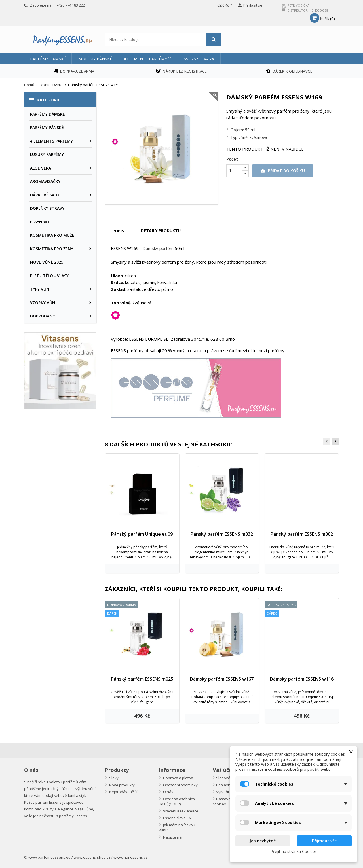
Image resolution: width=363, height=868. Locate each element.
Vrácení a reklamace (180, 811)
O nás (168, 792)
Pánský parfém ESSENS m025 (142, 679)
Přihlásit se (226, 785)
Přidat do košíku (283, 171)
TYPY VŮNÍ (40, 289)
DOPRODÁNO (43, 316)
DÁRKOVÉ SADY (45, 195)
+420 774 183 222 (71, 5)
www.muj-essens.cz (130, 857)
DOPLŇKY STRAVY (47, 208)
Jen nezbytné (263, 841)
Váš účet (224, 770)
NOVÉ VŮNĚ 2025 (47, 262)
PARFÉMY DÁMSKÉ (48, 59)
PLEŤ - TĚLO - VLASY (49, 276)
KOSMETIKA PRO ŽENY (52, 249)
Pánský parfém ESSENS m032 (222, 534)
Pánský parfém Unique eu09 (142, 534)
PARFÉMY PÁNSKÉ (95, 59)
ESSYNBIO (40, 222)
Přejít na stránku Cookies (294, 851)
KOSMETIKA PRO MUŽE (52, 235)
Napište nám (173, 837)
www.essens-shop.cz (92, 857)
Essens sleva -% (198, 59)
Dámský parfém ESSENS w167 (222, 679)
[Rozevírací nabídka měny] (225, 5)
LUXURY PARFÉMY (47, 154)
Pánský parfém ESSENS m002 (302, 534)
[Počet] (234, 171)
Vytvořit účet (227, 792)
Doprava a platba (178, 778)
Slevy (113, 778)
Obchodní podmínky (180, 785)
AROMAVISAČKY (45, 181)
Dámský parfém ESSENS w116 (302, 679)
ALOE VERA (41, 168)
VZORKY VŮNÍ (43, 303)
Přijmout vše (324, 841)
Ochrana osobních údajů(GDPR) (177, 802)
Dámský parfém (158, 248)
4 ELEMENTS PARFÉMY (145, 59)
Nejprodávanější (123, 792)
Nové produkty (122, 785)
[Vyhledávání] (163, 39)
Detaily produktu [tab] (161, 231)
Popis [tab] (118, 231)
